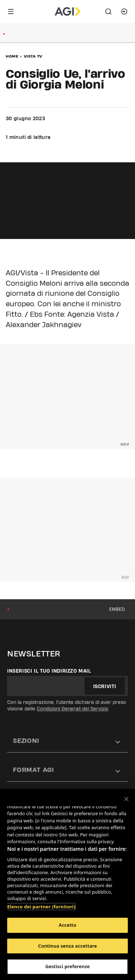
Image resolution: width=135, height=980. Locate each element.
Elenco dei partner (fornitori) (41, 907)
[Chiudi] (126, 799)
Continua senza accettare (67, 946)
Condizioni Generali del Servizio (73, 709)
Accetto (67, 925)
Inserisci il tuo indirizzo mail (49, 671)
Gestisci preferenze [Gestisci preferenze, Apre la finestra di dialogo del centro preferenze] (68, 966)
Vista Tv (33, 56)
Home (12, 56)
